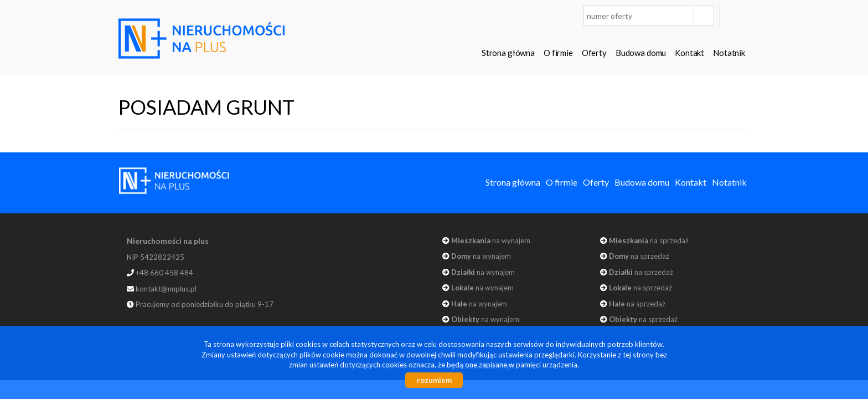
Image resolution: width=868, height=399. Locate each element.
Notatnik (729, 53)
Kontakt (689, 53)
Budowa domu (641, 53)
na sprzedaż (649, 241)
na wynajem (491, 241)
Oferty (594, 53)
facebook (738, 16)
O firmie (558, 53)
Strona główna (508, 53)
